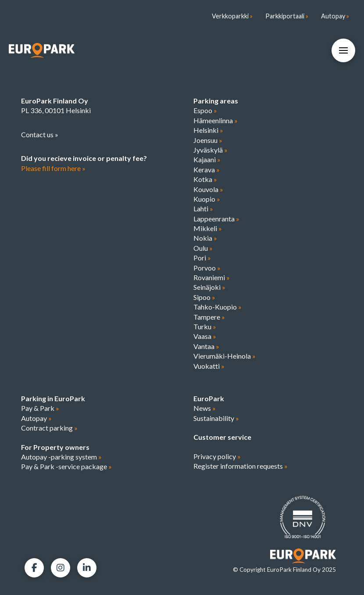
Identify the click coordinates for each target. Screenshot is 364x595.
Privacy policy (217, 456)
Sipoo (204, 297)
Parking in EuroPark (53, 398)
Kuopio (207, 199)
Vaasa (205, 336)
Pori (202, 258)
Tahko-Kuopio (218, 307)
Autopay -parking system (61, 457)
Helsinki (208, 130)
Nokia (205, 238)
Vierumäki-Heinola (225, 356)
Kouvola (208, 189)
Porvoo (207, 268)
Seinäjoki (209, 287)
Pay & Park (40, 408)
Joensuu (208, 140)
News (205, 408)
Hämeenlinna (216, 120)
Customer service (222, 437)
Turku (205, 326)
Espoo (205, 110)
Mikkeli (208, 228)
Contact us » (40, 134)
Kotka (205, 179)
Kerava (207, 169)
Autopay (36, 418)
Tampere (209, 317)
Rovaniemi (212, 277)
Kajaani (207, 159)
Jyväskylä (211, 150)
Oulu (203, 248)
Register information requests (241, 466)
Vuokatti (209, 366)
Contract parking (49, 428)
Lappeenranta (216, 219)
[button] (343, 50)
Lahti (203, 208)
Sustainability (216, 418)
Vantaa (206, 346)
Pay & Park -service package (66, 466)
